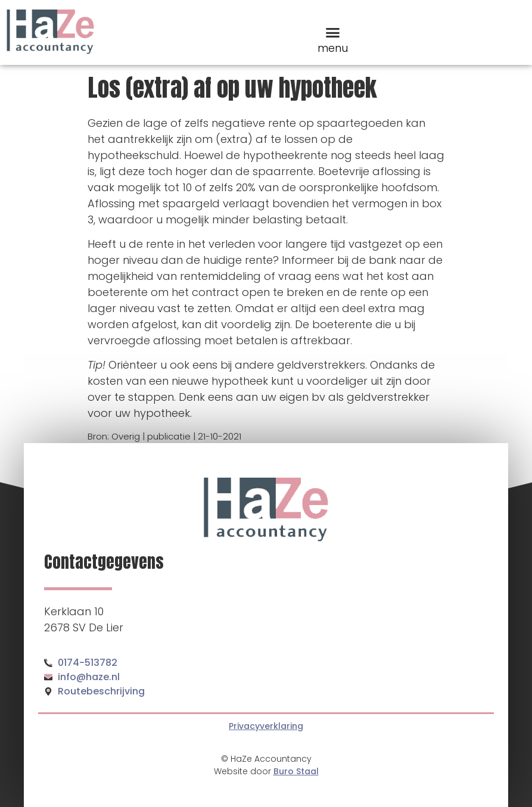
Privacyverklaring (266, 726)
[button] (333, 32)
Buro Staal (296, 771)
